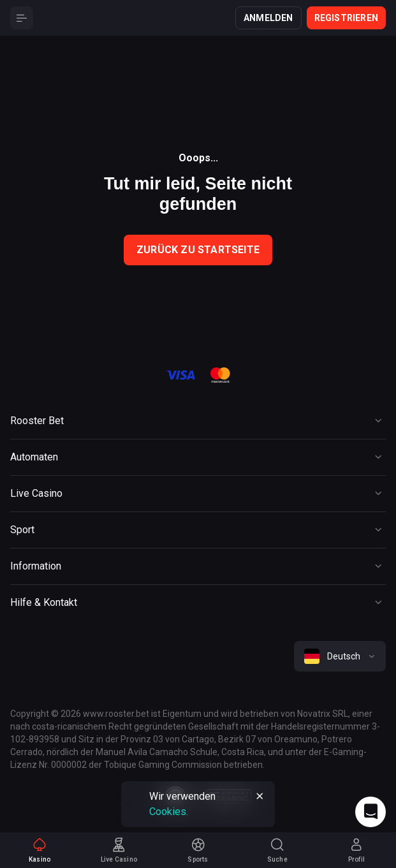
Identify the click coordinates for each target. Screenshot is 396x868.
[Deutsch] (340, 656)
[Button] (22, 18)
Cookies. (169, 812)
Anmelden (268, 18)
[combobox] (340, 656)
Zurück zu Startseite (198, 250)
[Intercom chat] (370, 812)
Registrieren (346, 18)
